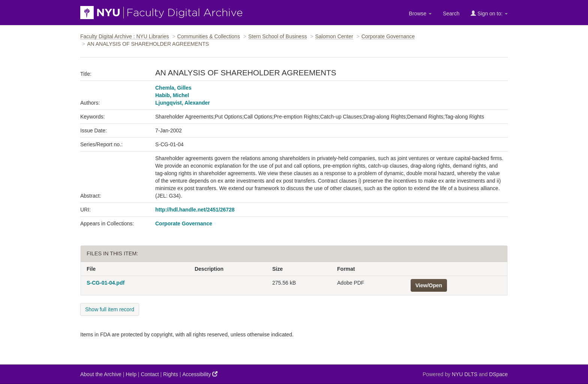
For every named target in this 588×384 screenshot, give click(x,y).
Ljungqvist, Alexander (183, 103)
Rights (171, 374)
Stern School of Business (277, 36)
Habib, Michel (172, 95)
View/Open (429, 285)
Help (131, 374)
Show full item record (110, 309)
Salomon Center (334, 36)
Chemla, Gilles (173, 88)
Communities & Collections (209, 36)
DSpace (498, 374)
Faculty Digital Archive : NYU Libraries (125, 36)
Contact (150, 374)
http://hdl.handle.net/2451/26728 (195, 210)
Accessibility (200, 374)
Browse (420, 13)
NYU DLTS (465, 374)
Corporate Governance (388, 36)
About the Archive (101, 374)
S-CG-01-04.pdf (106, 283)
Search (451, 13)
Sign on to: (489, 13)
